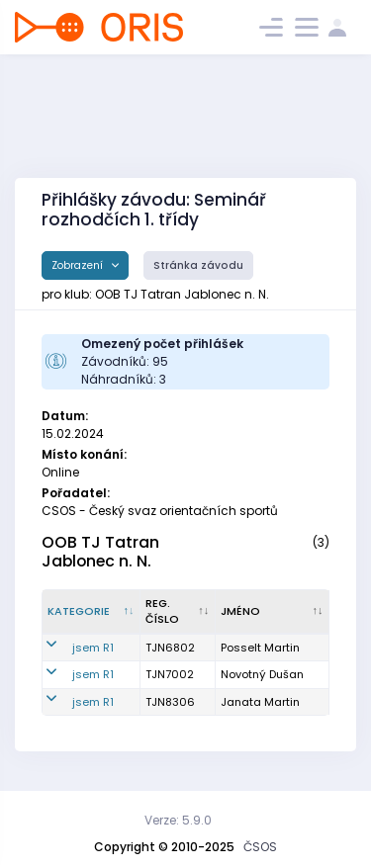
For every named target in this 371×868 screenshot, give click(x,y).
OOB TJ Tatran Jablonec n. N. (100, 552)
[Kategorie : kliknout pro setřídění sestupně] (92, 612)
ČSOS (260, 847)
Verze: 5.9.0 (178, 820)
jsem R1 (93, 648)
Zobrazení (79, 265)
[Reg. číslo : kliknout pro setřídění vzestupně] (178, 612)
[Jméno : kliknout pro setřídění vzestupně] (273, 612)
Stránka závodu (198, 265)
